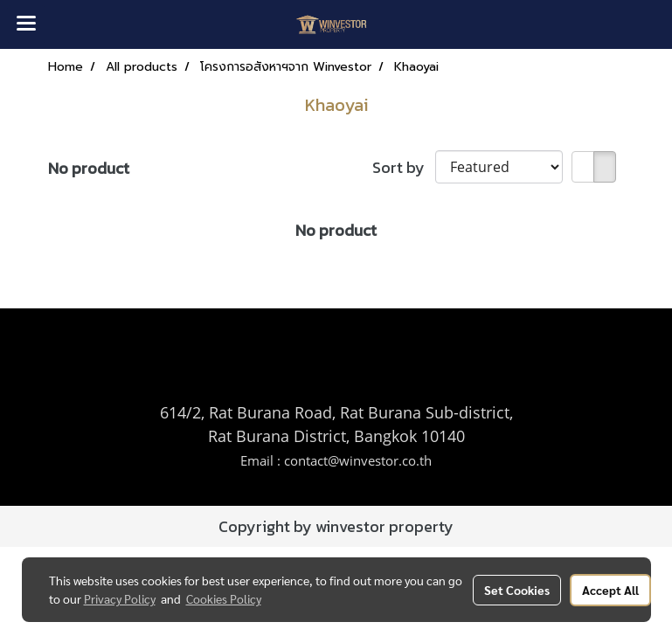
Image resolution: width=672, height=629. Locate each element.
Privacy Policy (120, 598)
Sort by (404, 167)
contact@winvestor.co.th (358, 460)
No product (89, 168)
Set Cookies (517, 590)
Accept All (610, 590)
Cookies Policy (224, 598)
